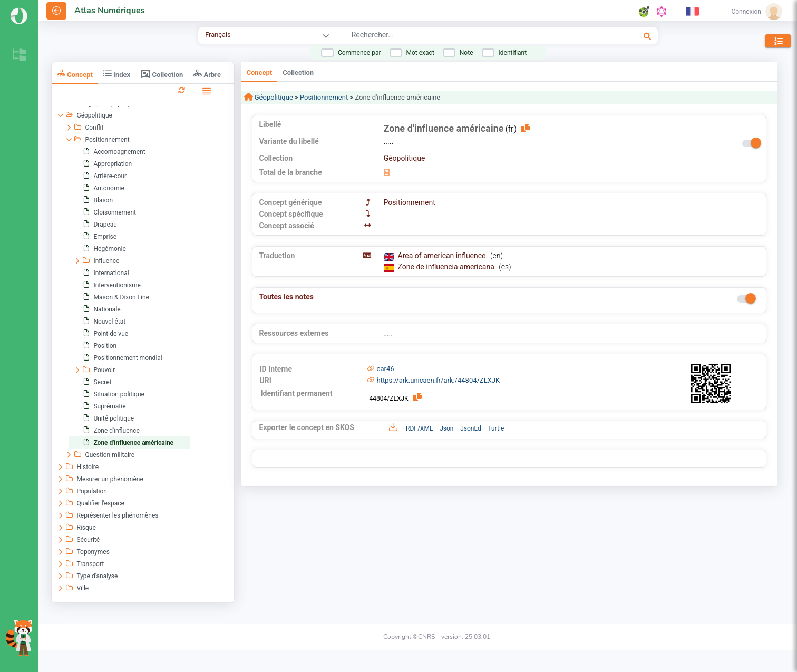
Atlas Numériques (110, 11)
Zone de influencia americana (447, 267)
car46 (386, 369)
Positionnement (324, 97)
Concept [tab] (75, 74)
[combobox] (463, 36)
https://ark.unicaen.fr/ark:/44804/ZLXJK (439, 380)
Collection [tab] (162, 74)
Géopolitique (273, 97)
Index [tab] (117, 74)
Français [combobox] (218, 35)
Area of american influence (443, 256)
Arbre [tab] (207, 74)
